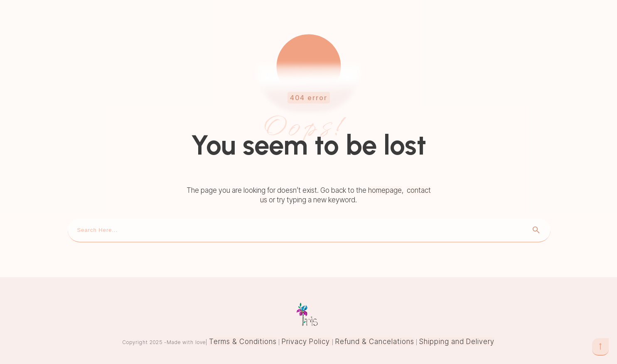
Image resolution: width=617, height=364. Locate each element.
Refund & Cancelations (375, 342)
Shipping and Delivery (457, 342)
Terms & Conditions (243, 342)
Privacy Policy (307, 342)
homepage (385, 190)
